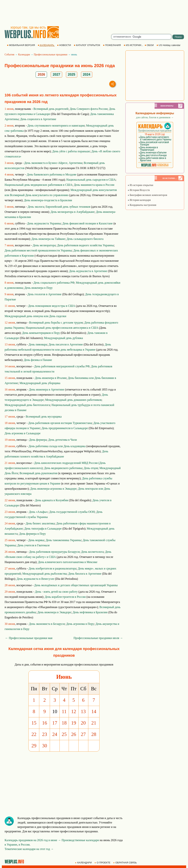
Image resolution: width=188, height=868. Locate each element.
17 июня (10, 417)
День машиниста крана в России (94, 185)
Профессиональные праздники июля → (98, 638)
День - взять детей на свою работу (56, 592)
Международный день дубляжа (64, 338)
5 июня (9, 207)
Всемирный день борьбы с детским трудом (56, 323)
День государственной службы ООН (72, 512)
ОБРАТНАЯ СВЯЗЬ (125, 863)
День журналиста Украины (44, 223)
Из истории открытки (140, 185)
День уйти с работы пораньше (71, 151)
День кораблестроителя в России (65, 597)
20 (83, 723)
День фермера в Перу (32, 534)
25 (64, 734)
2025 (72, 74)
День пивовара (38, 344)
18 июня (10, 423)
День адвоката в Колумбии (52, 500)
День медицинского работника (63, 468)
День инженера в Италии (51, 378)
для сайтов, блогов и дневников (155, 117)
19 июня (10, 440)
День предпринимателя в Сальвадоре (65, 428)
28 (94, 734)
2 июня (9, 126)
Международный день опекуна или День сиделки (35, 316)
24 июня (10, 523)
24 (55, 734)
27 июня (10, 568)
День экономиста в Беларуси (47, 624)
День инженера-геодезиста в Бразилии (48, 200)
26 (74, 734)
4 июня (9, 174)
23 (45, 734)
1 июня (9, 109)
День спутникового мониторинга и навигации (56, 126)
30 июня (10, 624)
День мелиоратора (44, 245)
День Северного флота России (88, 109)
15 (34, 723)
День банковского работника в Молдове (52, 174)
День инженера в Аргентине (47, 389)
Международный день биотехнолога (27, 405)
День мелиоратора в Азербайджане (72, 212)
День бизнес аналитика (40, 523)
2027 (56, 74)
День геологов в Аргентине (45, 294)
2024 (87, 74)
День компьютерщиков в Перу (41, 333)
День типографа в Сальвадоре (43, 529)
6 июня (9, 223)
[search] (141, 37)
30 (45, 746)
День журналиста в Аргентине (88, 271)
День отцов (91, 468)
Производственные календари (80, 840)
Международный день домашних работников (73, 400)
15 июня (10, 378)
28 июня (10, 585)
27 (83, 734)
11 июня (10, 306)
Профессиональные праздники (51, 55)
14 (94, 711)
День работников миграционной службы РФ (62, 366)
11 (64, 711)
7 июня (9, 245)
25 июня (10, 540)
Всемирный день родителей (51, 109)
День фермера (38, 440)
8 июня (9, 283)
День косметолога (92, 552)
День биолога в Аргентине (85, 574)
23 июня (10, 512)
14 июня (10, 366)
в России (24, 845)
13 (83, 711)
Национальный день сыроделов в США (91, 180)
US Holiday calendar (169, 45)
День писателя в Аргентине (66, 344)
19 (74, 723)
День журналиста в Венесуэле (35, 579)
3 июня (9, 163)
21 (94, 723)
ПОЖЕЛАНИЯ (112, 45)
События (9, 55)
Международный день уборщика (40, 383)
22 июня (10, 500)
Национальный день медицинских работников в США (38, 185)
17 (55, 723)
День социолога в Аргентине (38, 119)
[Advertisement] (94, 13)
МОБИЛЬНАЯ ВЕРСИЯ (21, 45)
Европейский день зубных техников (68, 207)
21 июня (10, 463)
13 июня (10, 344)
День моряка (36, 540)
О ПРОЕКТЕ (103, 863)
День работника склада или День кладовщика (57, 446)
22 (34, 734)
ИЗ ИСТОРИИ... (134, 45)
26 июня (10, 552)
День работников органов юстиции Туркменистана (60, 423)
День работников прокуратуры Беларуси (54, 552)
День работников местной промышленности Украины (38, 250)
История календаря (139, 200)
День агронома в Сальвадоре (23, 433)
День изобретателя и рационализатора (52, 568)
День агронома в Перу (80, 624)
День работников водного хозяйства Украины (85, 245)
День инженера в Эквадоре (54, 612)
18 (64, 723)
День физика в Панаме (38, 360)
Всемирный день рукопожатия (38, 473)
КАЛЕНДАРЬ (46, 45)
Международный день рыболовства (45, 574)
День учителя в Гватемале (34, 545)
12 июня (10, 323)
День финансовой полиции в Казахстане (88, 223)
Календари (24, 55)
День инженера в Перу (39, 288)
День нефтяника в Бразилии (90, 612)
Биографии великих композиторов (147, 195)
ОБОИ (150, 45)
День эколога (36, 207)
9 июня (9, 294)
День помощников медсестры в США (51, 306)
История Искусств (139, 190)
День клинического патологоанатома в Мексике (68, 562)
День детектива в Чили (63, 440)
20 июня (10, 446)
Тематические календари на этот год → (29, 849)
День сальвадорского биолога (85, 239)
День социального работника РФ (54, 283)
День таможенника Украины (63, 540)
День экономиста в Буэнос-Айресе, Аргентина (53, 163)
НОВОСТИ (64, 45)
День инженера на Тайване (48, 239)
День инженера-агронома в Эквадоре (53, 489)
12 (74, 711)
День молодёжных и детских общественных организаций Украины (76, 585)
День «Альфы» (38, 512)
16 (45, 723)
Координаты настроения (142, 205)
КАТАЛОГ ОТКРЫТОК (87, 45)
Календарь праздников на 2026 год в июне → (33, 840)
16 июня (10, 389)
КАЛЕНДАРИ (84, 863)
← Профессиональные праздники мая (29, 638)
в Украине (11, 845)
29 (34, 746)
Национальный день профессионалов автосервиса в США (62, 328)
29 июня (10, 592)
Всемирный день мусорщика (44, 417)
